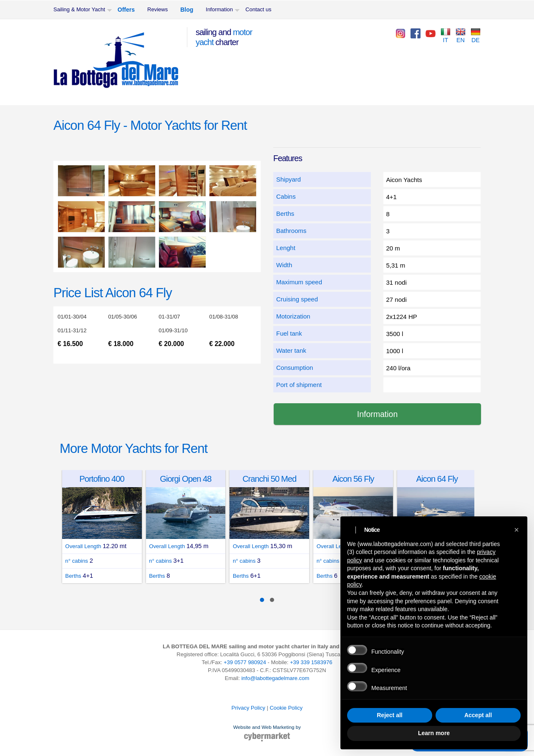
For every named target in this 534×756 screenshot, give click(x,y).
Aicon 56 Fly (355, 479)
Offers (126, 10)
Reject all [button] (389, 715)
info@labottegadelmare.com (275, 678)
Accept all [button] (478, 715)
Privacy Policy (248, 708)
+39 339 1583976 (311, 662)
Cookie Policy (286, 708)
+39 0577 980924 (245, 662)
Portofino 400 (104, 479)
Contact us (258, 9)
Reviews (157, 9)
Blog (187, 10)
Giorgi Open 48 (187, 479)
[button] (516, 530)
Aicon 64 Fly (439, 479)
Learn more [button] (434, 733)
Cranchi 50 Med (271, 479)
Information (219, 9)
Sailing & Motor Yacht (79, 9)
